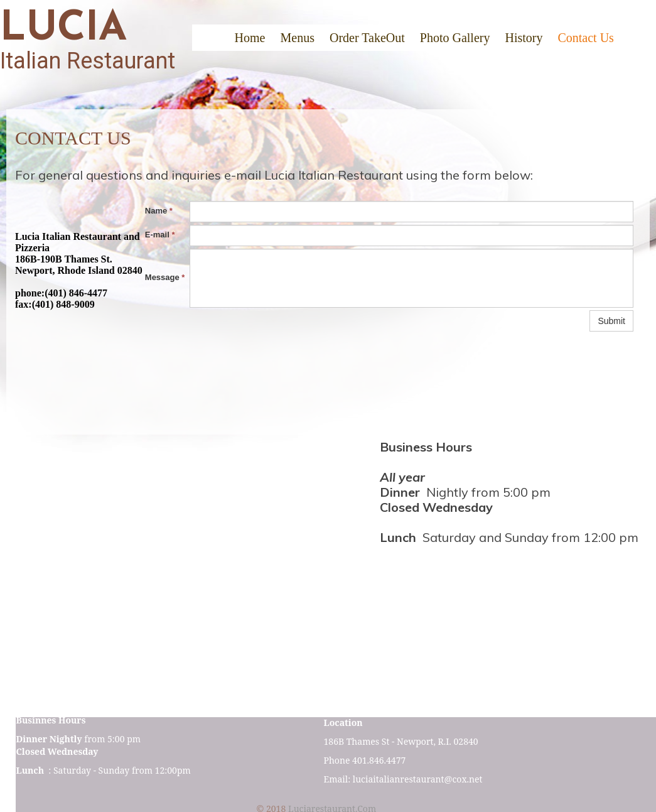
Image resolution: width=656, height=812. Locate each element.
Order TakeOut (367, 38)
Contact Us (585, 38)
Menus (297, 38)
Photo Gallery (455, 38)
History (524, 38)
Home (250, 38)
